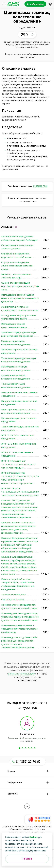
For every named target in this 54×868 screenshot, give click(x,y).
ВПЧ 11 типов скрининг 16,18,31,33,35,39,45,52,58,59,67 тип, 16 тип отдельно (18, 464)
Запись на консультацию (21, 674)
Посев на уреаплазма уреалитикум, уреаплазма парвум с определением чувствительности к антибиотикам (20, 617)
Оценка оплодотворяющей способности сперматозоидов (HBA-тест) (20, 286)
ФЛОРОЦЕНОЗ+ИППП (13, 600)
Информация (15, 782)
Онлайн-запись (35, 4)
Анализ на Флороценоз (13, 594)
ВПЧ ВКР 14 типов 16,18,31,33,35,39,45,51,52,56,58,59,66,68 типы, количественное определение (23, 492)
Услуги (11, 771)
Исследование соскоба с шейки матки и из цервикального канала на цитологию (20, 298)
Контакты (13, 794)
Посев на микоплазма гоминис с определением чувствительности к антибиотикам (20, 629)
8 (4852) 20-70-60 (40, 186)
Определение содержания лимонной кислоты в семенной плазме (17, 266)
